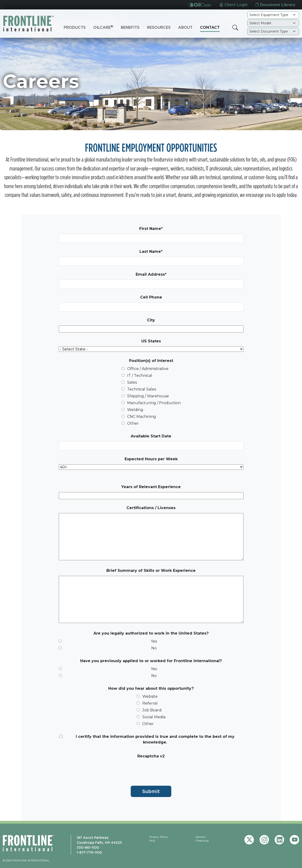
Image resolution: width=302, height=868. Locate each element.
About (185, 27)
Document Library (275, 5)
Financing (202, 841)
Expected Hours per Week (151, 459)
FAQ (152, 841)
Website (150, 696)
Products (75, 27)
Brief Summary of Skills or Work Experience (151, 571)
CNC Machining (142, 417)
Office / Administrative (148, 369)
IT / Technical (140, 376)
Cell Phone (151, 297)
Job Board (152, 710)
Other (133, 423)
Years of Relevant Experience (151, 487)
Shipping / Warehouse (148, 396)
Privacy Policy (159, 837)
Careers (201, 837)
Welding (135, 410)
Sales (132, 382)
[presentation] (95, 771)
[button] (235, 28)
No (154, 648)
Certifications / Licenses (151, 508)
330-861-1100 (88, 847)
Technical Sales (142, 389)
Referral (150, 703)
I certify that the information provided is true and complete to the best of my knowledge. (155, 739)
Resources (159, 27)
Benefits (130, 27)
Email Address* (151, 274)
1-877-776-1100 (89, 852)
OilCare (103, 27)
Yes (154, 641)
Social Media (154, 717)
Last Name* (151, 251)
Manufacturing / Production (154, 403)
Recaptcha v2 (151, 756)
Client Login (233, 5)
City (151, 320)
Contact (210, 27)
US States (151, 341)
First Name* (151, 229)
